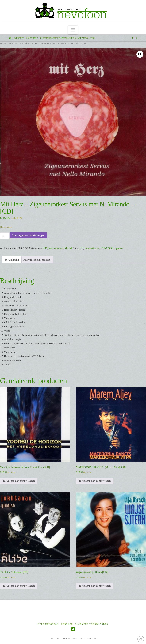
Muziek (24, 43)
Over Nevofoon (48, 624)
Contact (67, 624)
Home (3, 43)
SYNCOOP (107, 248)
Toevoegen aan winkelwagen (28, 235)
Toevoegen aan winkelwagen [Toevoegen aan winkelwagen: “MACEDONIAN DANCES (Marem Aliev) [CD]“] (95, 481)
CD (45, 248)
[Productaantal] (4, 236)
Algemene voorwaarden (92, 624)
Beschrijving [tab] (12, 260)
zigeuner (119, 248)
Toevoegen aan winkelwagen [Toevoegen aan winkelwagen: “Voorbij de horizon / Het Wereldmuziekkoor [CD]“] (19, 481)
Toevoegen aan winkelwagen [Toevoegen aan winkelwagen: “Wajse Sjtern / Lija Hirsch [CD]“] (95, 586)
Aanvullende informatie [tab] (37, 260)
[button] (73, 30)
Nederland (13, 43)
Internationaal (56, 248)
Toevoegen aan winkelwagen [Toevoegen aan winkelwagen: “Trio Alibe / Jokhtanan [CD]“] (19, 586)
